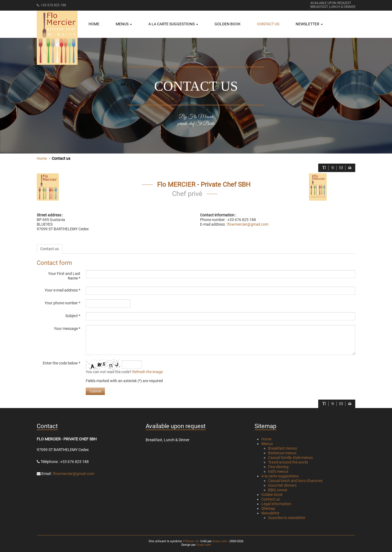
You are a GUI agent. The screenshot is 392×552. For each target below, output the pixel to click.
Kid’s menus (278, 471)
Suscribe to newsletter (287, 518)
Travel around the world (288, 462)
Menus (267, 444)
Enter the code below (62, 363)
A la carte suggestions (280, 476)
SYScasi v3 (190, 541)
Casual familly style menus (290, 458)
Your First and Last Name (64, 276)
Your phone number (62, 303)
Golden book (228, 24)
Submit (95, 391)
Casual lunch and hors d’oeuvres (295, 481)
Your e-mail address (62, 290)
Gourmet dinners (282, 485)
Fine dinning (278, 467)
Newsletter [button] (309, 24)
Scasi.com (220, 541)
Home (94, 24)
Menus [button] (124, 24)
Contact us (268, 24)
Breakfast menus (283, 448)
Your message (67, 329)
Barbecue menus (282, 453)
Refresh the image (148, 372)
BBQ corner (278, 490)
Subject (73, 316)
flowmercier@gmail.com (248, 224)
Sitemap (268, 508)
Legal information (276, 504)
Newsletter (270, 513)
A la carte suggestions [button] (173, 24)
